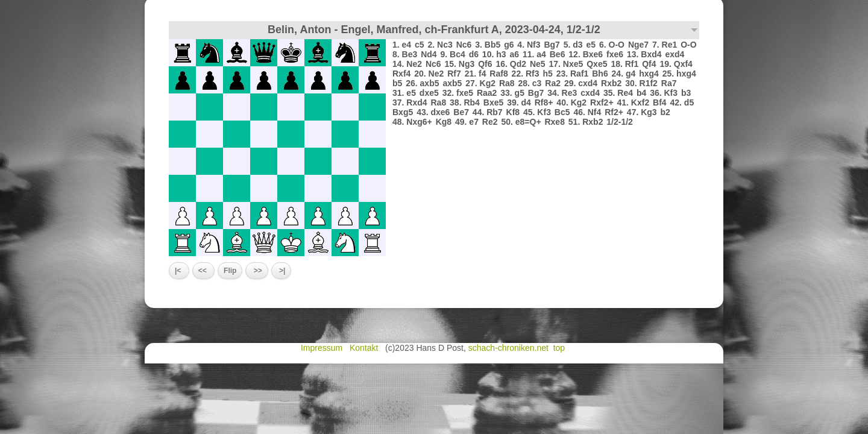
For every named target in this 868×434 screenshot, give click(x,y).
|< (179, 271)
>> (256, 271)
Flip (230, 271)
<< (203, 271)
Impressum (323, 348)
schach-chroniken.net (508, 348)
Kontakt (365, 348)
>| (281, 271)
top (560, 348)
